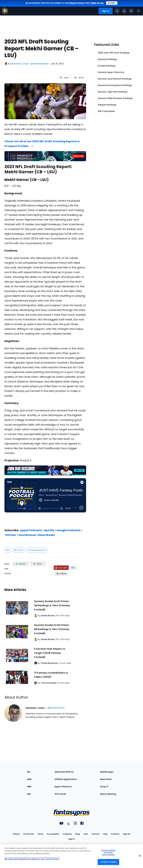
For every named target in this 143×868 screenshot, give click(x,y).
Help (105, 834)
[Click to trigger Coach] (117, 11)
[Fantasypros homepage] (5, 13)
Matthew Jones (20, 64)
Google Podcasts (68, 530)
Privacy (16, 834)
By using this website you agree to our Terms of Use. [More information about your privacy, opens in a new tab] (32, 859)
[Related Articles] (45, 635)
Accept (112, 3)
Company (67, 834)
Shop (104, 787)
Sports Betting (108, 794)
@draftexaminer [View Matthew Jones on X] (40, 64)
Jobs (86, 834)
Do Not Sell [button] (29, 834)
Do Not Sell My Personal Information (108, 852)
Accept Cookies (108, 862)
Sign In (71, 839)
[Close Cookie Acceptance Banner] (140, 856)
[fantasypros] (45, 501)
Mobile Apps (107, 772)
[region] (71, 856)
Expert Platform (63, 787)
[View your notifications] (124, 11)
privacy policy (77, 3)
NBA (29, 787)
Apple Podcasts (31, 530)
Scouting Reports (37, 550)
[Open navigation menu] (138, 11)
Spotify (49, 530)
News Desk (106, 779)
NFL (8, 550)
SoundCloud (27, 535)
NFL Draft (19, 550)
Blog (78, 834)
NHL (29, 794)
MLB (29, 779)
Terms (40, 834)
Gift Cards (60, 794)
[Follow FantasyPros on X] (61, 574)
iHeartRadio (46, 535)
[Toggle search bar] (131, 11)
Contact (96, 834)
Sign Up (127, 834)
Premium (115, 834)
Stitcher (11, 535)
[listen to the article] (64, 78)
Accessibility (53, 834)
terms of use (97, 3)
